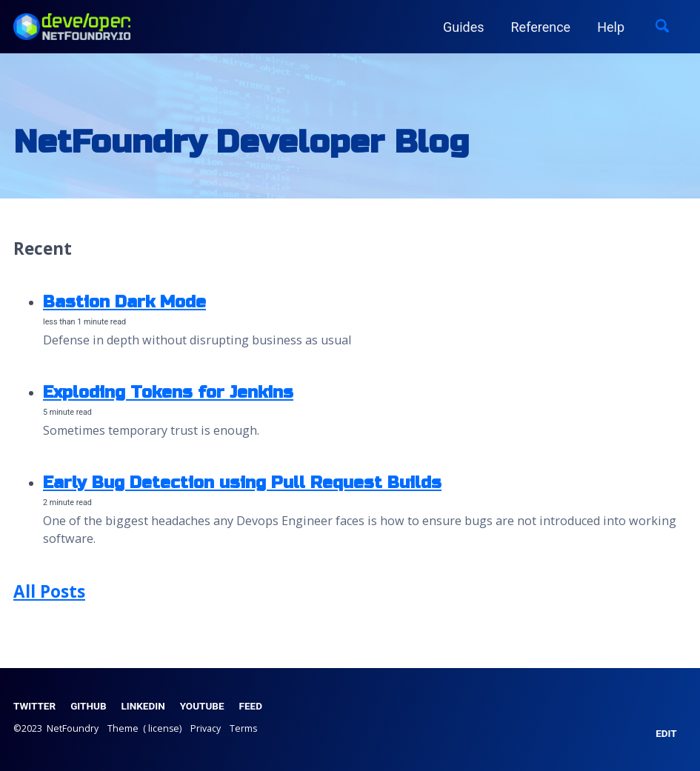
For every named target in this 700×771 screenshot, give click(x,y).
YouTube (202, 706)
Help (611, 27)
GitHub (88, 706)
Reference (541, 27)
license (164, 728)
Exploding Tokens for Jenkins (168, 392)
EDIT (666, 733)
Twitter (34, 706)
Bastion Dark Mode (124, 302)
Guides (464, 27)
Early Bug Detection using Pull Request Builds (242, 483)
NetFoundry (74, 728)
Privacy (206, 728)
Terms (243, 728)
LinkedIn (143, 706)
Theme (123, 728)
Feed (251, 706)
